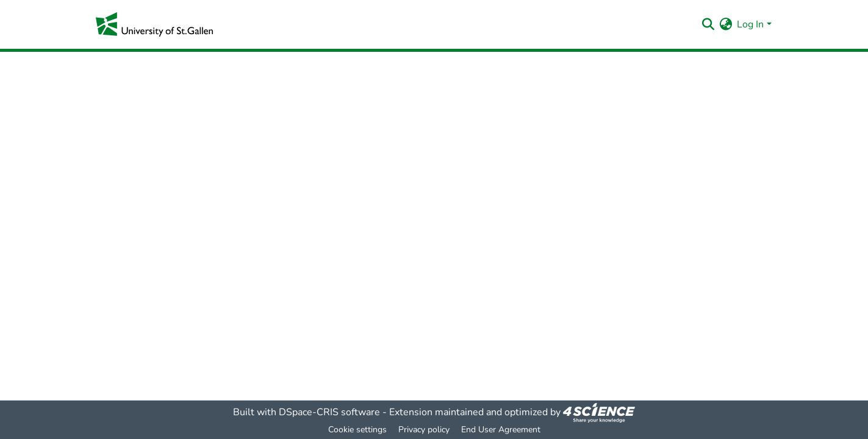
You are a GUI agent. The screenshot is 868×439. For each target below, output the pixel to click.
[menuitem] (726, 24)
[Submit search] (708, 24)
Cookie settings (357, 430)
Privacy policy (424, 430)
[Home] (155, 24)
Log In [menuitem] (750, 24)
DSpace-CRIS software (329, 412)
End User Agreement (501, 430)
